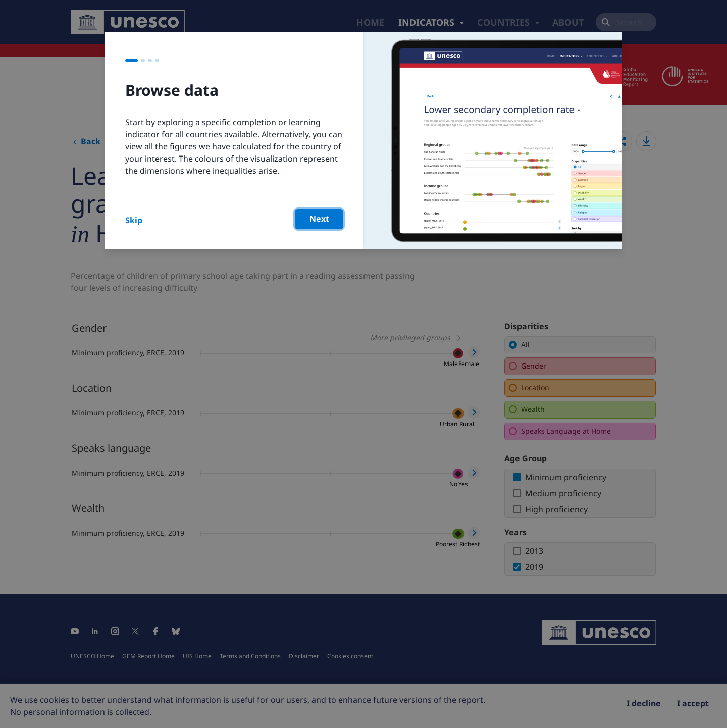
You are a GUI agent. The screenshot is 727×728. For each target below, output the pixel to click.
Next (319, 219)
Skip (134, 220)
